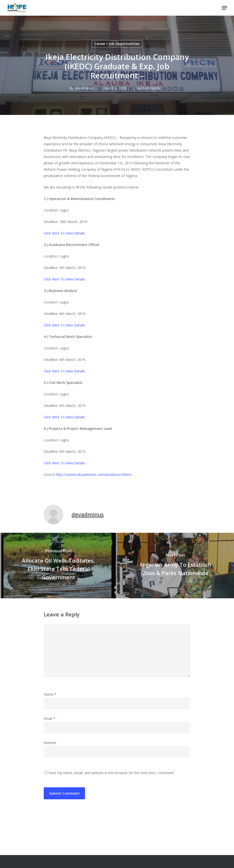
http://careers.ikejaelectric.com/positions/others (94, 474)
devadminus (84, 88)
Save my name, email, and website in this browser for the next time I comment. (112, 773)
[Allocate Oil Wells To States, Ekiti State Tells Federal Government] (58, 566)
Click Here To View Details (64, 233)
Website (50, 743)
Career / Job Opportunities (117, 44)
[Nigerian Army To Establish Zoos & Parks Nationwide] (175, 566)
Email (49, 718)
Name (50, 694)
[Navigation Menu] (224, 8)
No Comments (148, 88)
